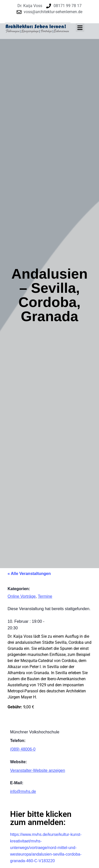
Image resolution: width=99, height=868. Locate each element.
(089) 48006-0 (23, 749)
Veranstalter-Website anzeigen (38, 770)
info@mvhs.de (23, 791)
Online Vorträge (22, 596)
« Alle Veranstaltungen (29, 574)
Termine (45, 596)
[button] (80, 28)
